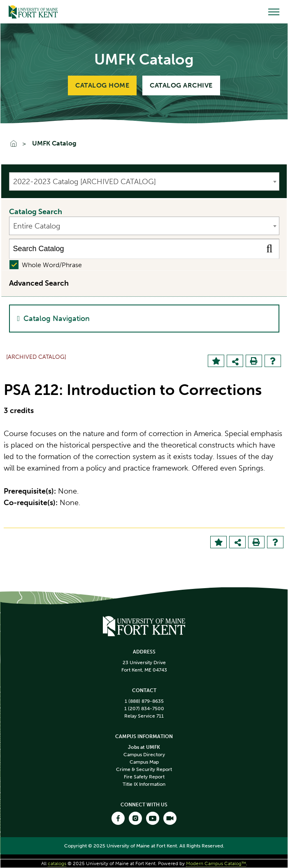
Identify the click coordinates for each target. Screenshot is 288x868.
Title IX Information (144, 784)
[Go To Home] (17, 144)
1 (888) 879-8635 (144, 701)
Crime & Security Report (144, 769)
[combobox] (144, 181)
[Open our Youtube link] (153, 818)
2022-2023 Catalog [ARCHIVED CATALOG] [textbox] (85, 182)
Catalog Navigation (57, 319)
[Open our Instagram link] (135, 818)
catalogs (57, 863)
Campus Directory (144, 755)
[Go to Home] (33, 12)
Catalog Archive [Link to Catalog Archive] (181, 85)
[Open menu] (274, 12)
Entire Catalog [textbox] (37, 226)
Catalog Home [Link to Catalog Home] (102, 85)
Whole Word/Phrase (52, 265)
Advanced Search (39, 283)
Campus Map (144, 762)
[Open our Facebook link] (118, 818)
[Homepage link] (144, 625)
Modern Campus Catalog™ (216, 863)
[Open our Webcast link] (170, 818)
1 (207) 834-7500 (144, 709)
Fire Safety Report (144, 777)
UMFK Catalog (54, 143)
